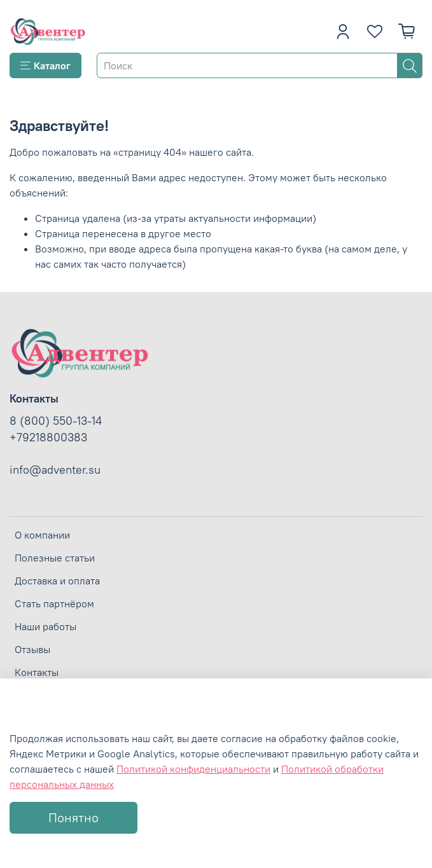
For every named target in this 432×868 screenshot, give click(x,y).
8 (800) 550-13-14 (56, 421)
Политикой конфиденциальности (193, 769)
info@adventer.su (55, 470)
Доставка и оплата (57, 581)
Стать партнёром (54, 603)
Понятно (73, 817)
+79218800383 (48, 437)
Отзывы (32, 649)
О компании (42, 535)
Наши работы (45, 626)
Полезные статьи (55, 558)
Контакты (37, 672)
